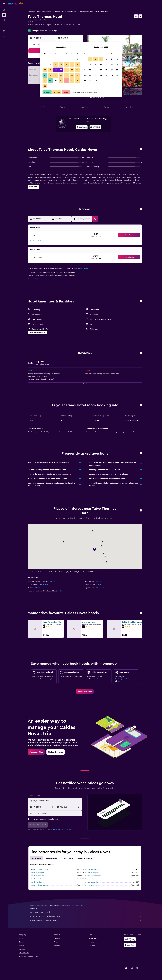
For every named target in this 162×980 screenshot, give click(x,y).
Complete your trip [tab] (85, 858)
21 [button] (67, 75)
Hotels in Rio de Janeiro (39, 870)
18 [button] (50, 75)
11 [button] (50, 70)
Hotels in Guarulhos (92, 882)
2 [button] (77, 59)
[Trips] (4, 31)
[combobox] (57, 801)
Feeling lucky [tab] (68, 858)
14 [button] (67, 70)
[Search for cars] (4, 20)
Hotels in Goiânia (37, 879)
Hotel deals (31, 12)
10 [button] (45, 70)
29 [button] (72, 81)
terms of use (56, 829)
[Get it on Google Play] (82, 127)
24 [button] (45, 81)
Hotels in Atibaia (36, 882)
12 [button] (56, 70)
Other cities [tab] (37, 858)
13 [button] (61, 70)
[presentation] (95, 127)
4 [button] (50, 64)
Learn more (83, 269)
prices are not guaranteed (76, 906)
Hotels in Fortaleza (37, 876)
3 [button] (45, 64)
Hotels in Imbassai (92, 879)
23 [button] (77, 75)
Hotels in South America (45, 12)
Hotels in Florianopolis (93, 876)
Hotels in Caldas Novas (86, 12)
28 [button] (66, 81)
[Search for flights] (4, 10)
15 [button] (72, 70)
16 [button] (77, 70)
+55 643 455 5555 (35, 28)
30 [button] (77, 81)
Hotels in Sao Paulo (92, 870)
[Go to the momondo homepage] (15, 3)
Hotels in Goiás (71, 12)
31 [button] (45, 86)
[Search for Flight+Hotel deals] (4, 24)
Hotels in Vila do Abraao (39, 885)
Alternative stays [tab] (52, 858)
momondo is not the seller (86, 912)
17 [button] (45, 75)
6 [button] (61, 64)
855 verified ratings (49, 31)
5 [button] (56, 64)
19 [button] (56, 75)
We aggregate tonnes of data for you (86, 916)
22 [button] (72, 75)
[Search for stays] (4, 15)
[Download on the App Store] (95, 127)
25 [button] (50, 81)
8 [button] (72, 64)
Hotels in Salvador (37, 873)
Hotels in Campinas (92, 873)
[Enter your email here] (57, 813)
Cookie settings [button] (33, 279)
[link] (85, 691)
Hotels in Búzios (91, 885)
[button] (4, 3)
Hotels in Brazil (59, 12)
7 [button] (66, 64)
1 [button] (72, 59)
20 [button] (61, 75)
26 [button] (56, 81)
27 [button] (61, 81)
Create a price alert (122, 679)
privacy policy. (68, 829)
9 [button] (77, 64)
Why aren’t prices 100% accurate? (86, 920)
